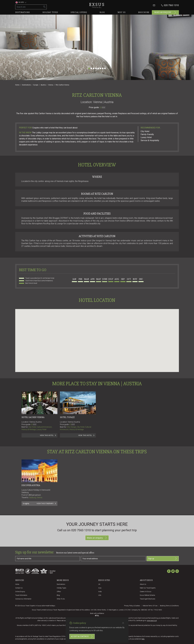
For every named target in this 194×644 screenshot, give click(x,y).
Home (17, 85)
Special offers (79, 12)
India (100, 592)
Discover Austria (31, 485)
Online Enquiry (20, 592)
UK (99, 584)
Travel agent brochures (148, 599)
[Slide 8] (105, 68)
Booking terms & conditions (169, 606)
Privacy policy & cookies (132, 606)
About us (143, 584)
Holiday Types (61, 588)
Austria (43, 85)
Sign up (163, 559)
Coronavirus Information (23, 599)
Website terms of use (150, 606)
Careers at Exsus (146, 592)
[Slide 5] (98, 68)
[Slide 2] (91, 68)
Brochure (144, 12)
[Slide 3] (94, 68)
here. (143, 639)
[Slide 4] (96, 68)
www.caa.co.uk (152, 621)
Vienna (51, 85)
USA (100, 595)
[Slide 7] (103, 68)
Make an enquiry (165, 12)
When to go (61, 599)
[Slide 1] (89, 68)
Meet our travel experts (148, 588)
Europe (36, 85)
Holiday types (50, 12)
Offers (59, 592)
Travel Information (21, 595)
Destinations (23, 12)
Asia (100, 588)
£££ (104, 107)
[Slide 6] (100, 68)
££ (103, 107)
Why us (122, 12)
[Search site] (29, 7)
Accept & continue (82, 636)
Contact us (19, 588)
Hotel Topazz (67, 417)
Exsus (97, 5)
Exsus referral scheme (147, 595)
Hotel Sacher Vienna (33, 417)
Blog (102, 12)
